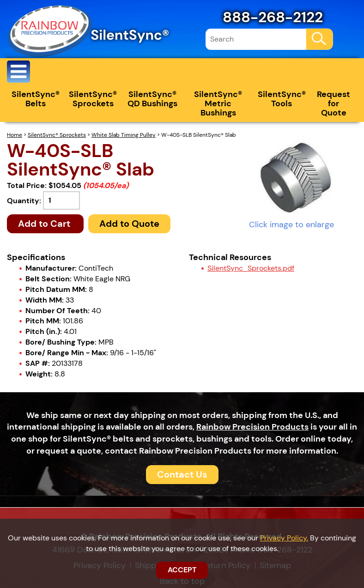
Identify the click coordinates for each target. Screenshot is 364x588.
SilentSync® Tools (282, 99)
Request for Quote (334, 103)
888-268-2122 (273, 17)
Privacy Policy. (284, 538)
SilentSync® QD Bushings (152, 99)
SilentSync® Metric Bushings (218, 103)
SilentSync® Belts (36, 99)
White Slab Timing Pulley (124, 135)
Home (15, 135)
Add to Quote (129, 224)
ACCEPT (182, 570)
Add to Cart (45, 224)
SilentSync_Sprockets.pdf (251, 268)
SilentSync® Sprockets (93, 99)
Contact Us (182, 474)
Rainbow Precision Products (252, 427)
